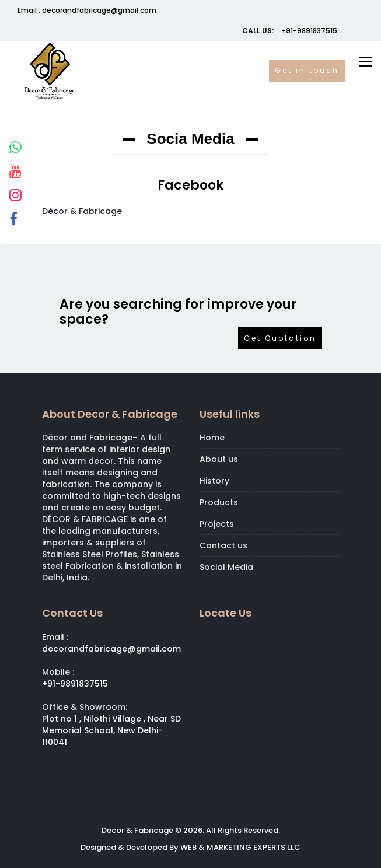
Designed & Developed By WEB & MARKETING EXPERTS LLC (190, 847)
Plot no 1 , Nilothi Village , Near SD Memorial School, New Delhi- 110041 (111, 730)
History (214, 481)
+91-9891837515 (308, 31)
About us (219, 459)
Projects (217, 524)
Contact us (223, 545)
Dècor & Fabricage (82, 211)
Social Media (226, 567)
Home (212, 437)
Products (219, 502)
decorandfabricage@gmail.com (99, 10)
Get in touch (307, 70)
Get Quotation (280, 338)
